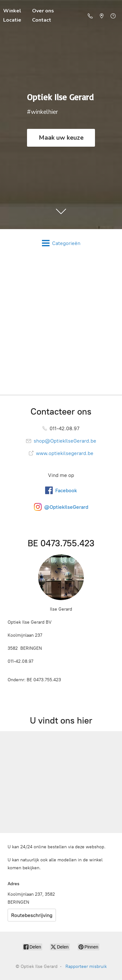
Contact (42, 20)
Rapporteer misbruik (86, 966)
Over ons (43, 11)
